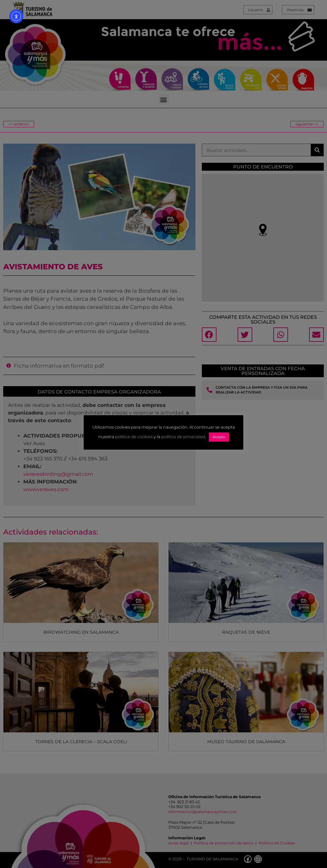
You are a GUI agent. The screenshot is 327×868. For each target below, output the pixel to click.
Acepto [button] (219, 437)
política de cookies (134, 437)
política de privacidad (183, 437)
